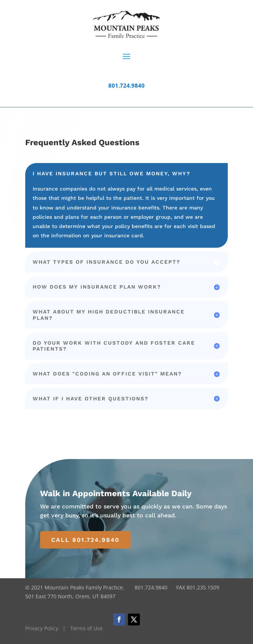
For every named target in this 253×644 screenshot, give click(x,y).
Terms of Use (86, 628)
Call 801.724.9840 (85, 540)
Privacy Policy (42, 628)
